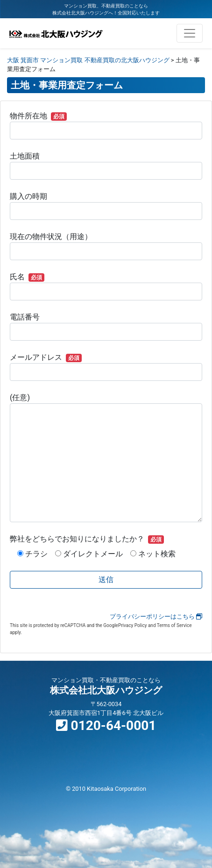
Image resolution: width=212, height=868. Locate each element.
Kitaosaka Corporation (117, 789)
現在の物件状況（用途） (106, 246)
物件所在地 (106, 125)
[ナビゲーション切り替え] (190, 33)
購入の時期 (106, 206)
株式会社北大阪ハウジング (106, 690)
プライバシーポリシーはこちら (156, 616)
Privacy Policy (133, 625)
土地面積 (106, 166)
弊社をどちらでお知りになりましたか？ (87, 539)
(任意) (106, 458)
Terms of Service (174, 625)
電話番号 (106, 327)
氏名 (106, 286)
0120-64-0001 (106, 726)
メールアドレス (106, 367)
